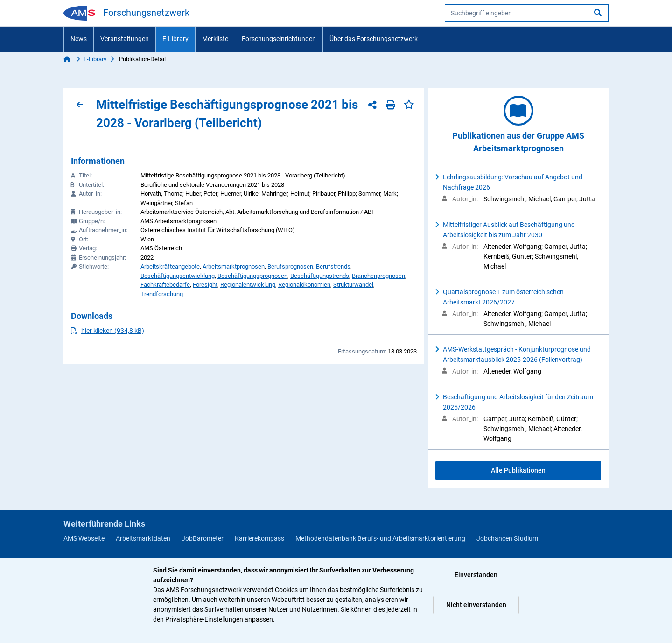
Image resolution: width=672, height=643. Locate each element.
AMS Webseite (84, 538)
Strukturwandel (353, 285)
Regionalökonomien (304, 285)
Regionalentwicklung (248, 285)
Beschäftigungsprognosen (252, 276)
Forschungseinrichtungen (279, 39)
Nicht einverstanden (476, 605)
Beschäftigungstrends (320, 276)
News (79, 39)
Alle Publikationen (518, 470)
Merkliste (215, 39)
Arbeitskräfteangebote (170, 266)
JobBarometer (203, 538)
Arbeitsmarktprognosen (234, 266)
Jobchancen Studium (507, 538)
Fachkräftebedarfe (165, 285)
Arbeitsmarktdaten (143, 538)
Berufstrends (333, 266)
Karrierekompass (259, 538)
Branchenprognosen (378, 276)
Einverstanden (476, 575)
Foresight (205, 285)
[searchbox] (527, 13)
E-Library (175, 39)
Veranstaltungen (125, 39)
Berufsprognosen (290, 266)
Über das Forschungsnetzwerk (374, 39)
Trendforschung (162, 294)
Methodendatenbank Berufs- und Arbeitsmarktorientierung (380, 538)
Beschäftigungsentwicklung (178, 276)
